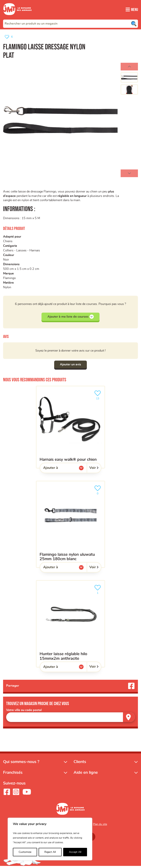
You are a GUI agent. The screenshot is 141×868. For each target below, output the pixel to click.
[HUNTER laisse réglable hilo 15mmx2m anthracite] (70, 625)
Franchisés (13, 774)
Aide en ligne (86, 774)
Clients (80, 764)
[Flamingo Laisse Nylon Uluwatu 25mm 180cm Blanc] (70, 526)
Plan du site (100, 826)
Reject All (50, 852)
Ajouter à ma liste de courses (71, 318)
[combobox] (70, 24)
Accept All (75, 852)
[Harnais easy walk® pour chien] (70, 429)
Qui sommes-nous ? (21, 764)
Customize (25, 852)
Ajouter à (58, 470)
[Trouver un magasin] (129, 719)
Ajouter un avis (70, 366)
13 (98, 396)
